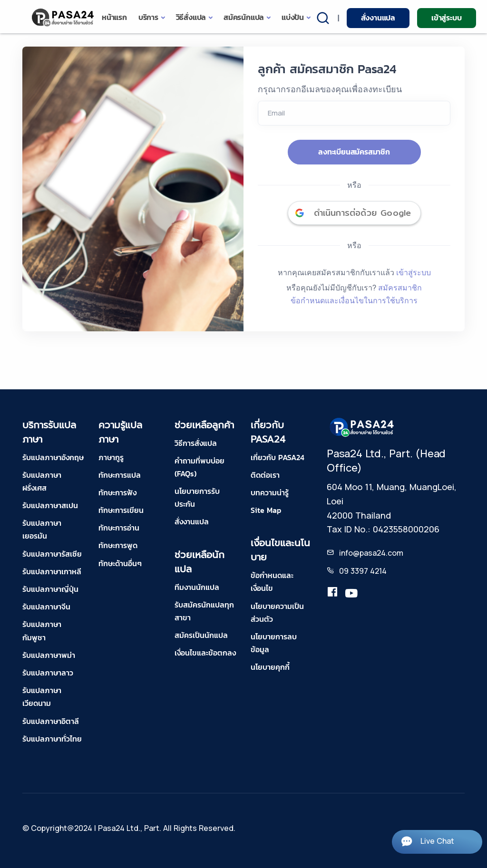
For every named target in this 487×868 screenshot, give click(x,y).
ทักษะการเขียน (121, 510)
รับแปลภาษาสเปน (50, 505)
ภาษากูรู (111, 457)
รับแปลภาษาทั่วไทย (52, 739)
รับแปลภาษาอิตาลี (51, 721)
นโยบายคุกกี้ (270, 667)
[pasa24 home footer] (362, 426)
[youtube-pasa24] (351, 594)
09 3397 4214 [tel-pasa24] (363, 571)
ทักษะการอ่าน (119, 528)
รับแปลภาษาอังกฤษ (53, 457)
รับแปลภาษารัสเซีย (52, 554)
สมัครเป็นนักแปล (201, 635)
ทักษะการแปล (120, 475)
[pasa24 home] (63, 17)
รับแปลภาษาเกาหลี (52, 571)
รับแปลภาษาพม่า (49, 655)
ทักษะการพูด (118, 545)
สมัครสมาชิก (400, 288)
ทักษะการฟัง (117, 492)
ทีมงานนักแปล (197, 587)
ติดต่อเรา (265, 475)
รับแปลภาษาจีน (46, 607)
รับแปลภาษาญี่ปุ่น (50, 589)
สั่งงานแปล (378, 18)
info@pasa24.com (371, 553)
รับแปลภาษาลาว (48, 673)
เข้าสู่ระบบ (446, 18)
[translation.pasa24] (332, 594)
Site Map (266, 510)
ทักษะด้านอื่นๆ (120, 563)
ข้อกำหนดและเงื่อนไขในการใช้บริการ (354, 300)
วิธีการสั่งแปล (196, 443)
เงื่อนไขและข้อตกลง (205, 653)
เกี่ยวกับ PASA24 (278, 457)
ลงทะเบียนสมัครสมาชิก (354, 152)
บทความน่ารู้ (270, 492)
